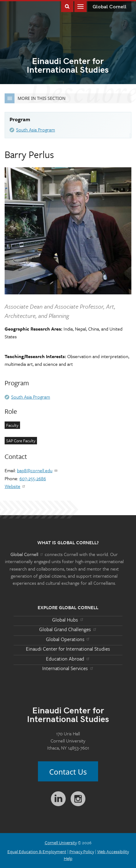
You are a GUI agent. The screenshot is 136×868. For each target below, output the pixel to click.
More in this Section (35, 98)
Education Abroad (68, 659)
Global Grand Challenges (68, 629)
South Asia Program (35, 130)
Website (15, 486)
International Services (68, 668)
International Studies (68, 66)
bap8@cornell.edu (37, 470)
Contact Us (68, 772)
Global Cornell (109, 7)
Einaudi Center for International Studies (68, 649)
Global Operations (68, 639)
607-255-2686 (33, 478)
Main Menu (80, 6)
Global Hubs (68, 620)
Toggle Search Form (67, 6)
